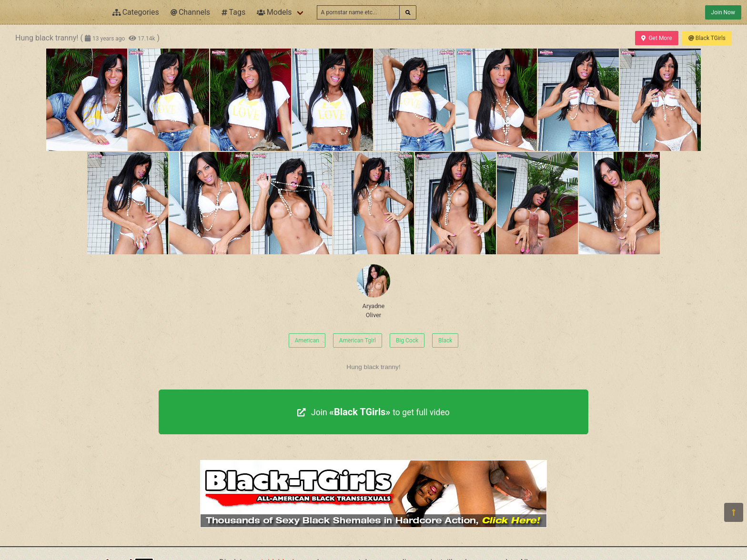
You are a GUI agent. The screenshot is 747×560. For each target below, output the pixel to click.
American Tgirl (358, 340)
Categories (136, 12)
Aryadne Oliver (373, 291)
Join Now (723, 12)
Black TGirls (707, 38)
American (307, 340)
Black (445, 340)
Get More (656, 38)
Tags (233, 12)
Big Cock (407, 340)
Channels (190, 12)
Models (274, 12)
